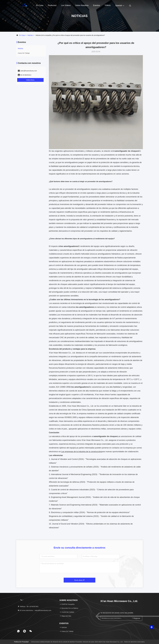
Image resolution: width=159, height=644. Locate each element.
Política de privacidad (21, 642)
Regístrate (136, 618)
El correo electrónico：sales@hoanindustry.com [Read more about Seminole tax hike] (34, 610)
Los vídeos (66, 5)
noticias (30, 35)
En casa (40, 5)
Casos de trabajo (24, 53)
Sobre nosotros (82, 5)
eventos (97, 5)
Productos (52, 5)
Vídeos (108, 5)
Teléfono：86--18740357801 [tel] (28, 607)
